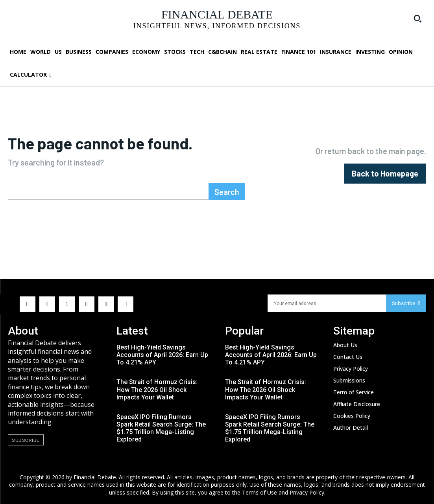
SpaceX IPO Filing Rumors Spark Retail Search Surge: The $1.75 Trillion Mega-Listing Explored (161, 428)
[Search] (227, 191)
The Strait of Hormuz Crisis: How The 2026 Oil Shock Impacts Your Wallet (157, 389)
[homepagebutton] (385, 174)
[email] (327, 303)
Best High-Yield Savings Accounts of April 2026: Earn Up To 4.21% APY (162, 355)
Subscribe (406, 303)
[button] (417, 18)
